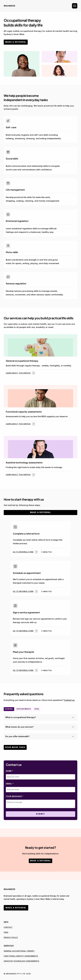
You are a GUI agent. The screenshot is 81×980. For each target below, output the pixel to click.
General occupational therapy (19, 951)
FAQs (6, 932)
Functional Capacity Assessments (21, 956)
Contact (8, 927)
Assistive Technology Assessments (21, 961)
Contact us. (69, 700)
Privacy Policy (11, 937)
